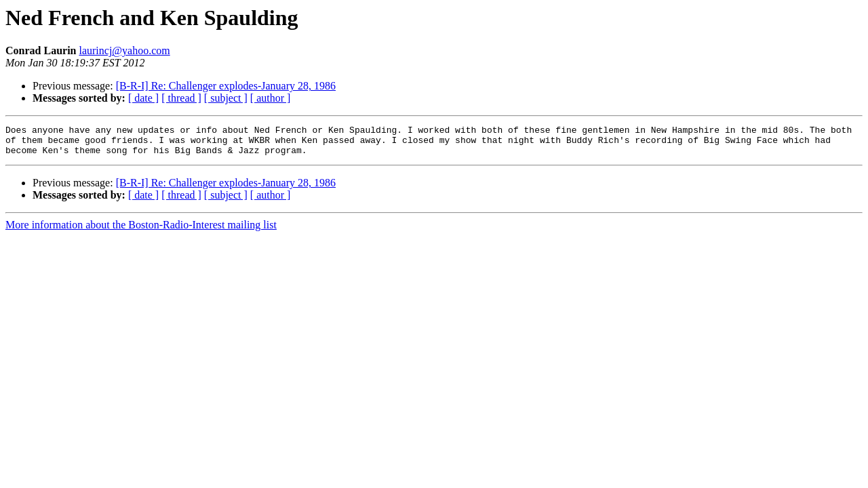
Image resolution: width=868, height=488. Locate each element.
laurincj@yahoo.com (124, 50)
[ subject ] (226, 98)
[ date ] (143, 98)
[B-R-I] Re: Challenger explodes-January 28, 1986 (226, 86)
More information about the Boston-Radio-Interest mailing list (141, 231)
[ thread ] (181, 98)
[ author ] (271, 98)
